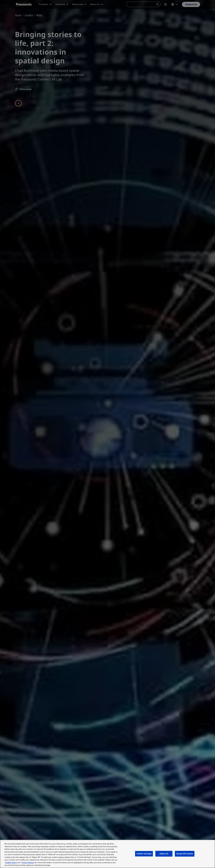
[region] (107, 854)
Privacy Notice (28, 863)
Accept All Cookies (185, 854)
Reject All (164, 854)
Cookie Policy (11, 863)
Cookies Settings (144, 854)
